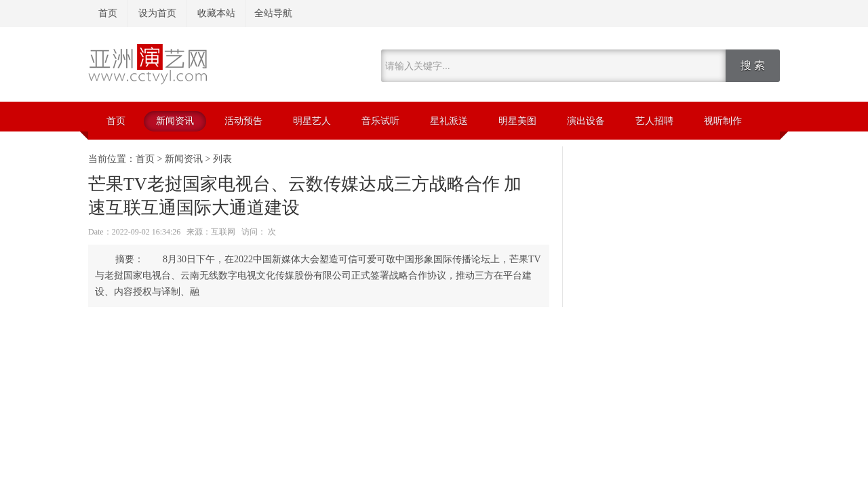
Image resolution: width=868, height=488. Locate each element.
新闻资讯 (175, 121)
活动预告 (243, 121)
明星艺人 (312, 121)
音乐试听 (380, 121)
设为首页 (157, 13)
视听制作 (723, 121)
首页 (108, 13)
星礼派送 (449, 121)
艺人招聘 (654, 121)
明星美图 (517, 121)
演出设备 (586, 121)
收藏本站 (216, 13)
